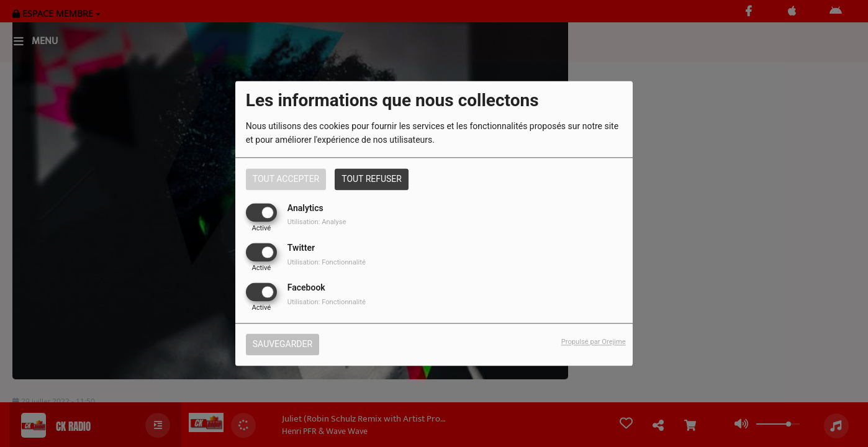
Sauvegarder (283, 345)
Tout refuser (372, 179)
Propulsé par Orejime (594, 342)
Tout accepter (286, 179)
